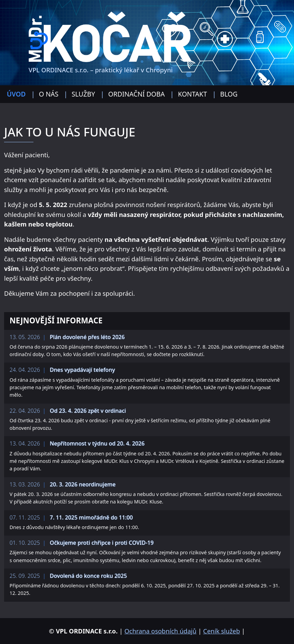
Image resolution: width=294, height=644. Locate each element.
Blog (229, 94)
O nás (49, 94)
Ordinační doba (136, 94)
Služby (83, 94)
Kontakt (193, 94)
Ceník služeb (222, 631)
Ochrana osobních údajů (160, 631)
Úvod (16, 94)
